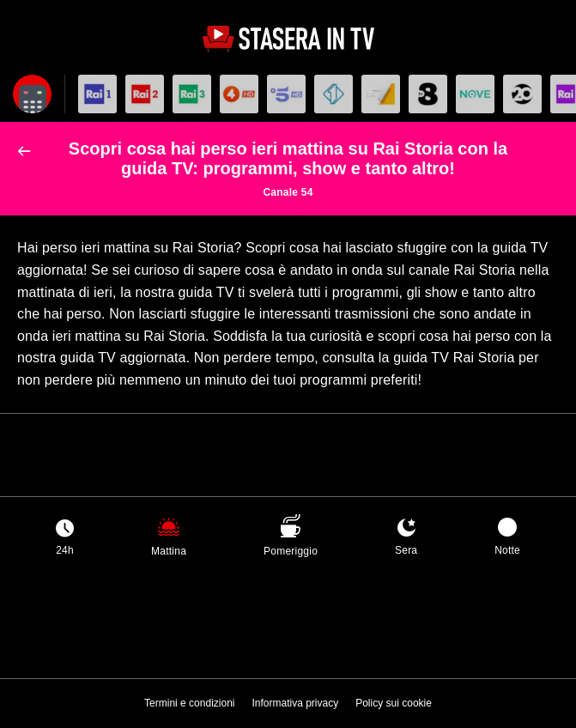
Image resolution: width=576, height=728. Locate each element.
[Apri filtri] (32, 94)
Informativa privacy (295, 703)
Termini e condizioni (189, 703)
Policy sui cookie (394, 703)
